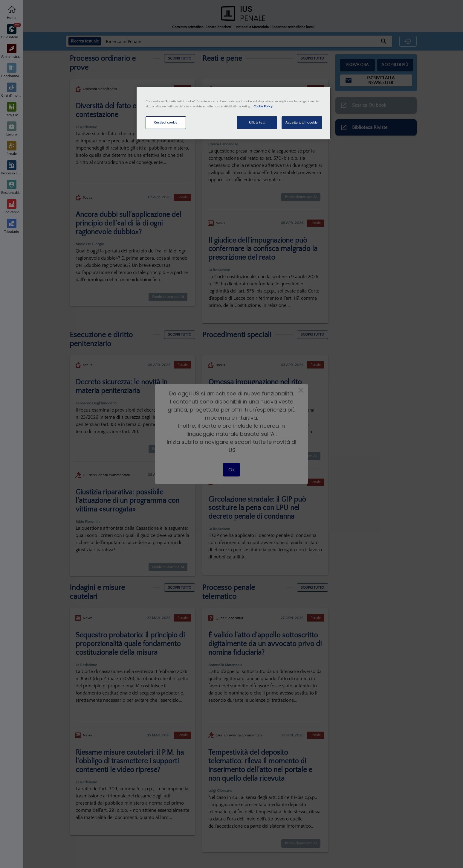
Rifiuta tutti (257, 122)
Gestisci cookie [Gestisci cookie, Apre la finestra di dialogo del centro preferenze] (166, 122)
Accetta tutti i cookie (302, 122)
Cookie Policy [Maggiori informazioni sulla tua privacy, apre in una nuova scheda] (263, 106)
